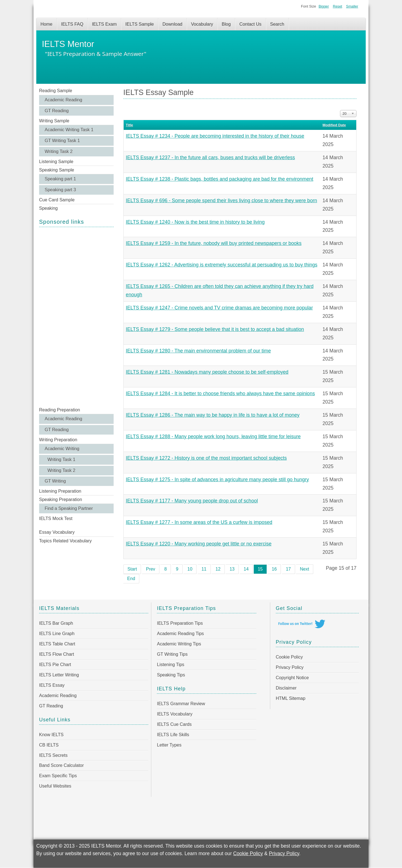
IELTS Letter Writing (59, 675)
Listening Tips (171, 665)
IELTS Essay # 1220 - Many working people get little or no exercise (199, 544)
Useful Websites (55, 786)
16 (274, 569)
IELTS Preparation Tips (180, 623)
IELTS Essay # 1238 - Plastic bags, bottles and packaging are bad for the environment (220, 179)
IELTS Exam (104, 24)
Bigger (324, 6)
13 (232, 569)
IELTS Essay (52, 685)
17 (288, 569)
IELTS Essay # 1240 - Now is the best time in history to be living (195, 222)
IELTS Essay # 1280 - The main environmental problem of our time (198, 351)
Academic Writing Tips (179, 644)
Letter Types (169, 745)
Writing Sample (54, 121)
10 (190, 569)
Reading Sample (56, 91)
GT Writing (55, 481)
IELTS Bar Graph (56, 623)
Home (46, 24)
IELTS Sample (140, 24)
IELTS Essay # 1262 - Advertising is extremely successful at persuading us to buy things (222, 265)
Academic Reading (63, 100)
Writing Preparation (58, 440)
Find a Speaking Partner (69, 508)
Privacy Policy (290, 667)
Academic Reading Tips (180, 634)
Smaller (352, 6)
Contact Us (250, 24)
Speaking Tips (171, 675)
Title (130, 125)
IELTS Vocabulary (175, 714)
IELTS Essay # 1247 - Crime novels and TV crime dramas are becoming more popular (219, 308)
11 (204, 569)
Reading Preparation (60, 410)
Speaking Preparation (61, 499)
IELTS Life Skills (173, 735)
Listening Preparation (60, 491)
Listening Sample (56, 162)
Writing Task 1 (61, 460)
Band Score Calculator (61, 765)
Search (277, 24)
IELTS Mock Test (56, 518)
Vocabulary (202, 24)
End (131, 579)
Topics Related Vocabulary (65, 541)
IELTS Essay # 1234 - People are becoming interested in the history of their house (215, 136)
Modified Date (334, 125)
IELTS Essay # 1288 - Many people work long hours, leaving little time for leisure (213, 437)
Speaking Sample (57, 170)
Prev (151, 569)
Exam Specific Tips (58, 776)
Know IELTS (51, 735)
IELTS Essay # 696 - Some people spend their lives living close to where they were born (222, 201)
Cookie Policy (289, 657)
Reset (337, 6)
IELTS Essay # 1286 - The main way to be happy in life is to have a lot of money (213, 415)
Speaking (48, 208)
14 (246, 569)
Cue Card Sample (57, 200)
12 (218, 569)
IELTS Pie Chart (55, 665)
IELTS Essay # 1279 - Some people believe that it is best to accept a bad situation (215, 329)
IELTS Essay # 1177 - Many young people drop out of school (192, 501)
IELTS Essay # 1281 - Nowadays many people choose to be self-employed (207, 372)
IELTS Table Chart (57, 644)
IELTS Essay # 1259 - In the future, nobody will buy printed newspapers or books (214, 243)
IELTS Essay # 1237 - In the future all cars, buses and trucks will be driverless (210, 158)
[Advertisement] (76, 316)
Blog (226, 24)
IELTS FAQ (72, 24)
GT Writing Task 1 (62, 141)
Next (304, 569)
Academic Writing (62, 449)
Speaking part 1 (60, 179)
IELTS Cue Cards (174, 724)
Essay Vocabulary (57, 532)
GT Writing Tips (172, 654)
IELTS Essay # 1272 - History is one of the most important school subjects (206, 458)
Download (172, 24)
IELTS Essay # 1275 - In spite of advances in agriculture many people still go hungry (217, 480)
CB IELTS (49, 745)
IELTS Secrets (53, 755)
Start (132, 569)
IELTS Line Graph (57, 634)
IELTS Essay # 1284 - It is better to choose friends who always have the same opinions (220, 394)
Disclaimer (286, 688)
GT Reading (57, 111)
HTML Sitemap (291, 698)
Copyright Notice (292, 678)
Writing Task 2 (59, 152)
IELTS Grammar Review (181, 704)
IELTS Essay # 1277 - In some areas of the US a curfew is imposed (199, 522)
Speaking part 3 (60, 190)
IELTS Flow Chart (57, 654)
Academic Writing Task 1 (69, 130)
